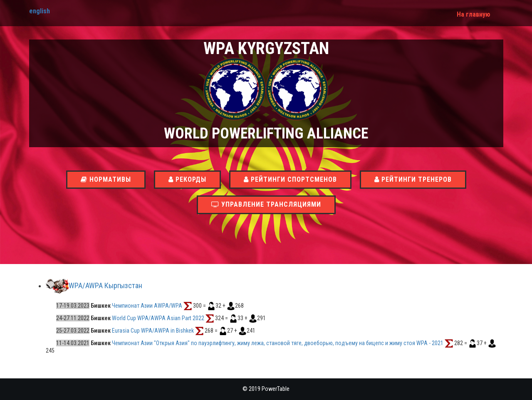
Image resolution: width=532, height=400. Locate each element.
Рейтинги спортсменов (290, 179)
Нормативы (106, 179)
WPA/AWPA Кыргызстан (105, 286)
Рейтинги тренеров (413, 179)
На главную (474, 14)
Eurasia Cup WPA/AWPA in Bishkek (153, 331)
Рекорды (187, 179)
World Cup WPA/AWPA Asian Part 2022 (158, 318)
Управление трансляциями (266, 204)
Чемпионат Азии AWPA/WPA (147, 306)
